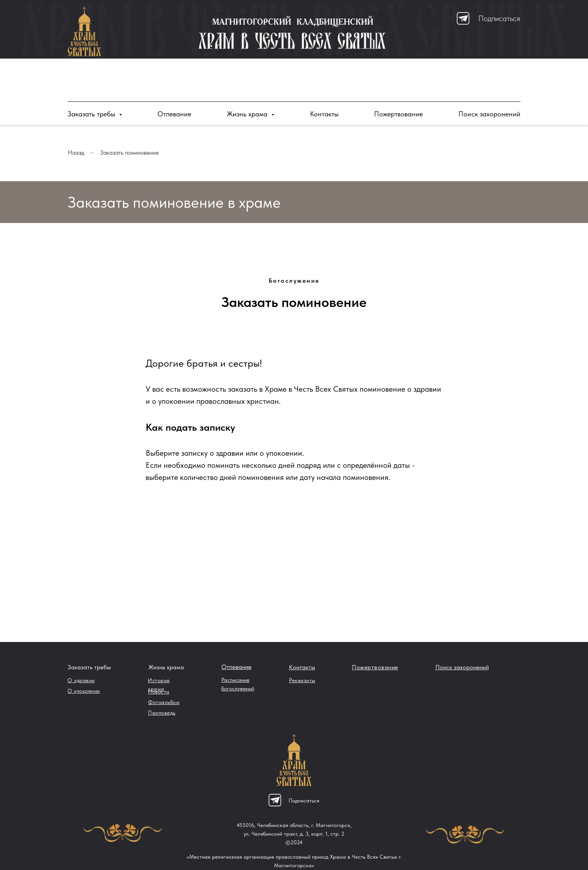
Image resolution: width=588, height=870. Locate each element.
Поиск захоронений (489, 114)
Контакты (324, 114)
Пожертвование (398, 114)
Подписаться (499, 18)
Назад (76, 152)
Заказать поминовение (129, 152)
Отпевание (174, 114)
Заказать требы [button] (92, 114)
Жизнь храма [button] (248, 114)
